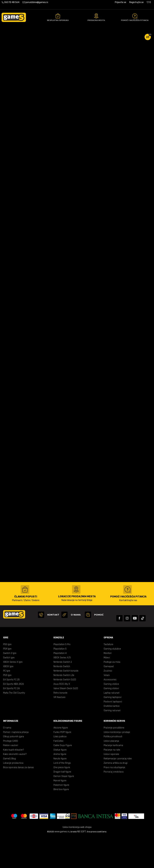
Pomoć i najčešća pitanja (16, 764)
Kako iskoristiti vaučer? (15, 786)
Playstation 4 (60, 685)
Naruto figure (60, 790)
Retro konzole (60, 724)
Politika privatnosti (113, 768)
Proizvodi (28, 35)
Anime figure (60, 786)
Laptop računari (112, 724)
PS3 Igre (7, 707)
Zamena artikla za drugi (116, 794)
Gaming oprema (42, 35)
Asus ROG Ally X (62, 715)
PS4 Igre (7, 680)
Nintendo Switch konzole (66, 702)
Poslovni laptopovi (113, 733)
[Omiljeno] (149, 2)
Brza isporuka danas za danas (18, 799)
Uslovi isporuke (111, 786)
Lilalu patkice (60, 768)
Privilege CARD (11, 772)
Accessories (110, 711)
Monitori (108, 685)
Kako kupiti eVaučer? (14, 781)
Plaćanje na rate (112, 781)
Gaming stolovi (111, 720)
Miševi (107, 689)
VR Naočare (59, 729)
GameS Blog (9, 790)
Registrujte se (136, 2)
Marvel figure (60, 812)
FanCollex (58, 772)
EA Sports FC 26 (11, 720)
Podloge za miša (112, 693)
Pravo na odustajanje (114, 799)
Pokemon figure (61, 816)
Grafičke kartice (112, 738)
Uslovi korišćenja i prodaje (117, 764)
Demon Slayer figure (64, 808)
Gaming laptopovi (113, 729)
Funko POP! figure (62, 764)
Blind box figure (61, 821)
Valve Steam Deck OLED (66, 720)
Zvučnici (108, 702)
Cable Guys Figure (63, 777)
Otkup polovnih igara (14, 768)
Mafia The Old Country (14, 724)
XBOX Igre (8, 698)
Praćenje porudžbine (114, 759)
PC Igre (7, 702)
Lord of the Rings (62, 794)
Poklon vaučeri (11, 777)
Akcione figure (61, 759)
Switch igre (9, 689)
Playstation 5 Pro (62, 676)
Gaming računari (112, 742)
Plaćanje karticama (113, 777)
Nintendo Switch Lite (64, 707)
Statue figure (60, 781)
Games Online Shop (11, 35)
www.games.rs (62, 863)
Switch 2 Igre (10, 685)
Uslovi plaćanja (111, 772)
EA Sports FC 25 (11, 711)
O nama (7, 759)
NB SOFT (81, 863)
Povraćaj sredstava (114, 803)
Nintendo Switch (62, 698)
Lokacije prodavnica (13, 794)
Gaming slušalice (112, 680)
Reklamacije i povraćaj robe (118, 790)
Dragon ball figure (62, 803)
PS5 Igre (7, 676)
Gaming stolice (111, 715)
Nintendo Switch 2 (63, 693)
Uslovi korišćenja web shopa (77, 859)
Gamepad (109, 698)
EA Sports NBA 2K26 (13, 715)
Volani (107, 707)
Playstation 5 (60, 680)
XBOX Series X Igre (13, 693)
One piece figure (62, 799)
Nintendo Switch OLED (65, 711)
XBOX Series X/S (62, 689)
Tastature (108, 676)
